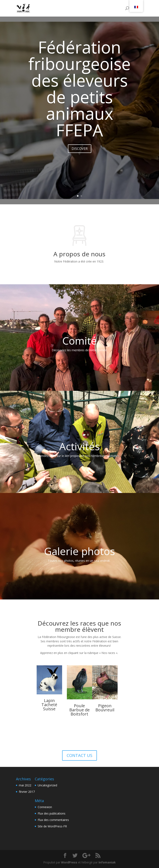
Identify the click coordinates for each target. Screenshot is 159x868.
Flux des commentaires (53, 820)
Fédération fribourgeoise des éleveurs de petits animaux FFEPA (79, 93)
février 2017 (27, 792)
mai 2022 (25, 785)
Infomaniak (107, 862)
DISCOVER (80, 153)
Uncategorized (47, 785)
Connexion (45, 807)
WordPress (69, 862)
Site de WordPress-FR (52, 826)
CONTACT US (79, 755)
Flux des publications (52, 813)
